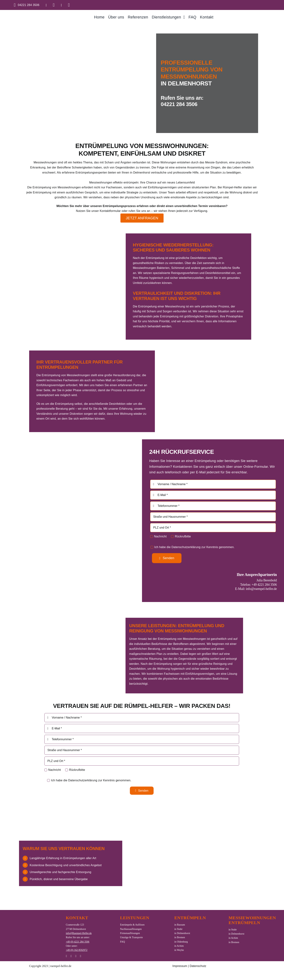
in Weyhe (179, 950)
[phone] (81, 956)
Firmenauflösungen (130, 933)
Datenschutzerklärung (186, 547)
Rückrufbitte (183, 536)
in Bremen (180, 937)
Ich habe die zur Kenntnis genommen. (194, 547)
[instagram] (66, 956)
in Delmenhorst (182, 933)
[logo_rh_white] (34, 925)
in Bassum (180, 925)
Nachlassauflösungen (131, 929)
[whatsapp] (71, 956)
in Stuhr (178, 929)
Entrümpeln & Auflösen (132, 925)
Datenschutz (198, 966)
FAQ (123, 942)
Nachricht (160, 536)
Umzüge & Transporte (131, 937)
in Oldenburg (181, 942)
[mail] (76, 956)
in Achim (179, 946)
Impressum (180, 966)
